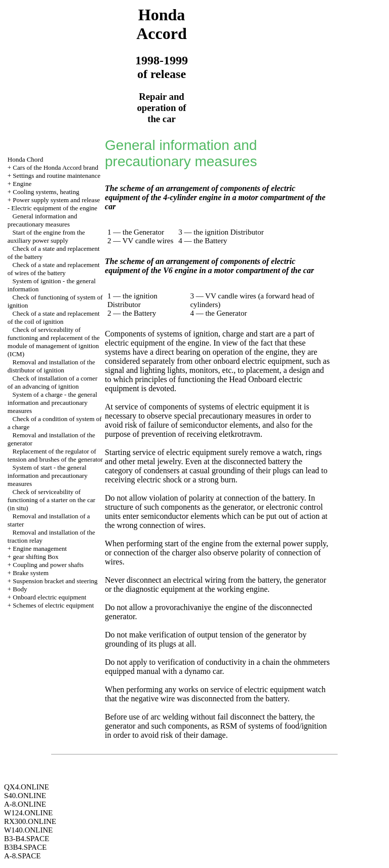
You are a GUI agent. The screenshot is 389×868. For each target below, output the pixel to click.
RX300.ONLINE (30, 821)
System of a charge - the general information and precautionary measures (52, 403)
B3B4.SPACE (25, 847)
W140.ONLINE (28, 830)
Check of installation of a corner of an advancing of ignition (53, 382)
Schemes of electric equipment (53, 605)
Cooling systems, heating (46, 192)
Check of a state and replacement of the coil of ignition (54, 317)
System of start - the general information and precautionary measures (48, 476)
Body (20, 589)
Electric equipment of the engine (54, 208)
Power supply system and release (56, 200)
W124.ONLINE (28, 813)
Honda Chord (25, 159)
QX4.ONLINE (27, 787)
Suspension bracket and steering (55, 581)
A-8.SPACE (22, 856)
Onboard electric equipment (49, 597)
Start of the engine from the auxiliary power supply (46, 236)
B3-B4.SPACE (27, 839)
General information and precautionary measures (43, 220)
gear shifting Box (35, 557)
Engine (22, 184)
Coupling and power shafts (48, 565)
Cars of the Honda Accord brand (55, 167)
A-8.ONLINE (25, 804)
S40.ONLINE (25, 796)
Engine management (40, 549)
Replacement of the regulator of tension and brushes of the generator (55, 455)
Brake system (30, 573)
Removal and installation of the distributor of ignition (51, 366)
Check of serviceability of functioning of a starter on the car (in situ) (51, 500)
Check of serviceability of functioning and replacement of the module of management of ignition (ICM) (54, 342)
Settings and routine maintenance (56, 176)
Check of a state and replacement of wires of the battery (54, 269)
